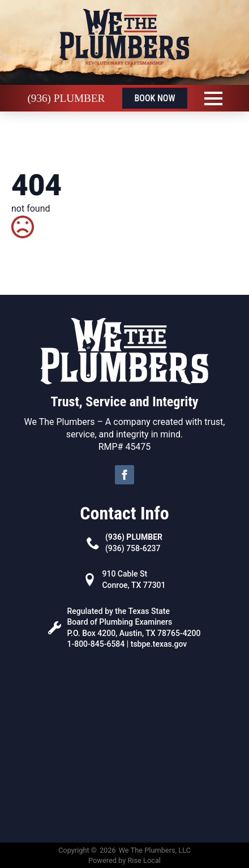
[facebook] (124, 475)
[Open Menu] (213, 98)
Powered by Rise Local (124, 860)
